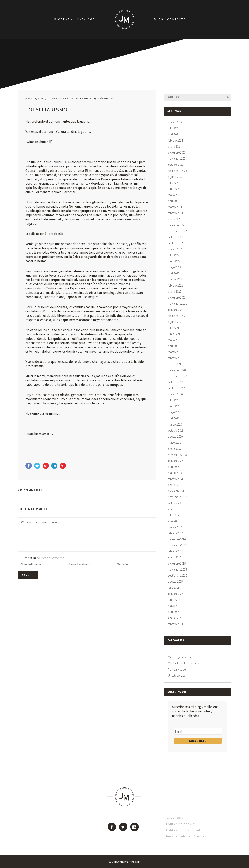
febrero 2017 (175, 533)
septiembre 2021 (178, 316)
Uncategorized (177, 676)
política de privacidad (50, 558)
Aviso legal (175, 818)
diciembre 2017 (177, 491)
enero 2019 (175, 449)
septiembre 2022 (178, 243)
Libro (171, 651)
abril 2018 (174, 467)
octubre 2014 (176, 594)
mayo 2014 (174, 606)
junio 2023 (174, 189)
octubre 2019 (176, 430)
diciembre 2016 (177, 539)
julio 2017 (174, 515)
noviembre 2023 (177, 159)
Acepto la (41, 558)
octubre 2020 (176, 382)
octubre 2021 (176, 310)
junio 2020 (174, 406)
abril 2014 (174, 612)
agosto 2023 (175, 177)
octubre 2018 (176, 461)
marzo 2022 (175, 279)
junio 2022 (174, 261)
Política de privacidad (183, 830)
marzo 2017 (175, 527)
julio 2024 (174, 128)
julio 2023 (174, 183)
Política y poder (177, 669)
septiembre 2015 (178, 576)
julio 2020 (174, 400)
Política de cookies (181, 824)
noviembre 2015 (177, 569)
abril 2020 (174, 418)
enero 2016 (175, 557)
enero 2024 (175, 146)
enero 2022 (175, 292)
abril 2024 (174, 134)
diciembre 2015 (177, 563)
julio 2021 (174, 328)
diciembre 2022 (177, 225)
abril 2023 (174, 201)
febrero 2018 (175, 479)
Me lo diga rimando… (181, 657)
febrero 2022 (175, 285)
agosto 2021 (175, 322)
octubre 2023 (176, 165)
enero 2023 (175, 219)
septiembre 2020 (178, 388)
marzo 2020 (175, 424)
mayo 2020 (174, 412)
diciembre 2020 (177, 370)
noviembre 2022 (177, 231)
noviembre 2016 (177, 545)
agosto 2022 (175, 249)
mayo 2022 (174, 267)
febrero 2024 (175, 140)
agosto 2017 (175, 509)
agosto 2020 (175, 394)
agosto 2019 (175, 437)
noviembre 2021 (177, 304)
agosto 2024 (175, 122)
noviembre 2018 (177, 455)
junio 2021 (174, 334)
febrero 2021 (175, 358)
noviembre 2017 (177, 497)
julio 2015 (174, 588)
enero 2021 (175, 364)
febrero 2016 (175, 551)
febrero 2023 (175, 213)
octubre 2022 (176, 237)
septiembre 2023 (178, 171)
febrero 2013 (175, 624)
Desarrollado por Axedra (185, 836)
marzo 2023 (175, 207)
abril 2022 (174, 273)
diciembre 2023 (177, 153)
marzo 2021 (175, 352)
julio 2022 (174, 255)
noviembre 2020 (177, 376)
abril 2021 (174, 346)
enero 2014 (175, 618)
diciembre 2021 (177, 298)
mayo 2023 (174, 195)
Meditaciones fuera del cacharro (70, 98)
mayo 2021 (174, 340)
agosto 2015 (175, 582)
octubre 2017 (176, 503)
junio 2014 (174, 600)
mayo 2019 (174, 443)
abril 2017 (174, 521)
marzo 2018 (175, 473)
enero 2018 (175, 485)
